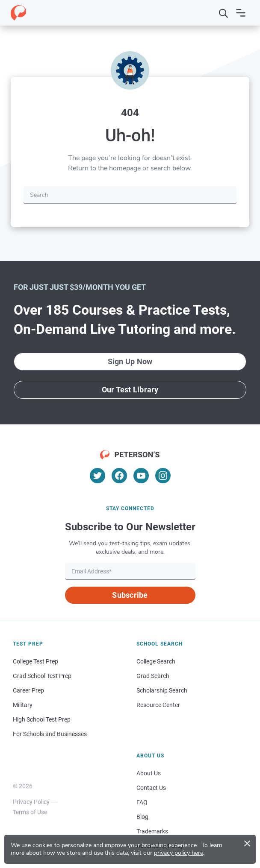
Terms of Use (30, 812)
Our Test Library (130, 390)
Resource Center (158, 705)
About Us (149, 773)
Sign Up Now (130, 361)
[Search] (224, 13)
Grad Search (153, 676)
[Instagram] (163, 476)
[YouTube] (141, 476)
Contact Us (151, 788)
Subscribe (130, 595)
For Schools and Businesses (50, 734)
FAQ (142, 802)
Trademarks (152, 831)
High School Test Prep (42, 719)
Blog (142, 817)
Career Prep (28, 690)
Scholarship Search (162, 690)
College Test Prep (35, 661)
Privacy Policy (31, 802)
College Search (156, 661)
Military (23, 705)
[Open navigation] (241, 13)
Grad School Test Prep (42, 676)
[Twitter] (97, 476)
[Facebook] (119, 476)
